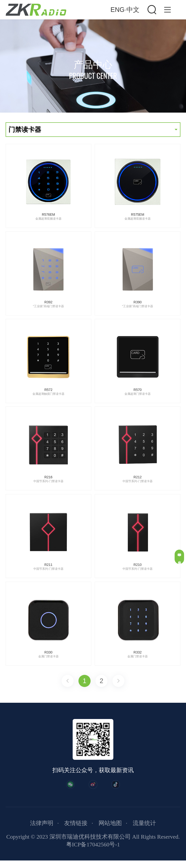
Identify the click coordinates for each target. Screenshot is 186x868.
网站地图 (110, 831)
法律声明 (42, 831)
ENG (117, 10)
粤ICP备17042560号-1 (93, 852)
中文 (133, 10)
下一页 (118, 681)
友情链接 (76, 831)
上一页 (68, 681)
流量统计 (144, 831)
